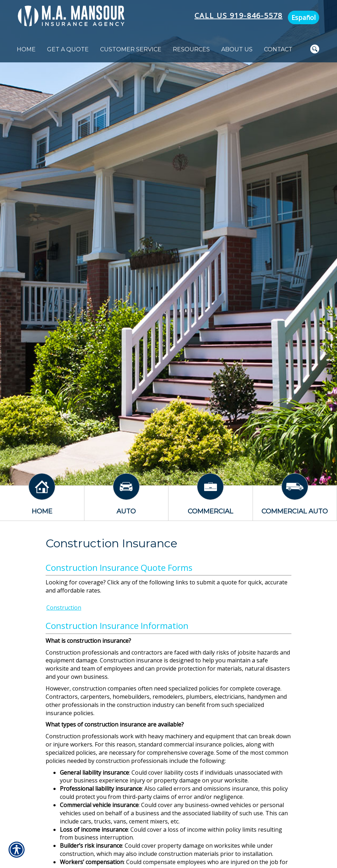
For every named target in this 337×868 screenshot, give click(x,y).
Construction (64, 608)
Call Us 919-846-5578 (239, 15)
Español (304, 17)
